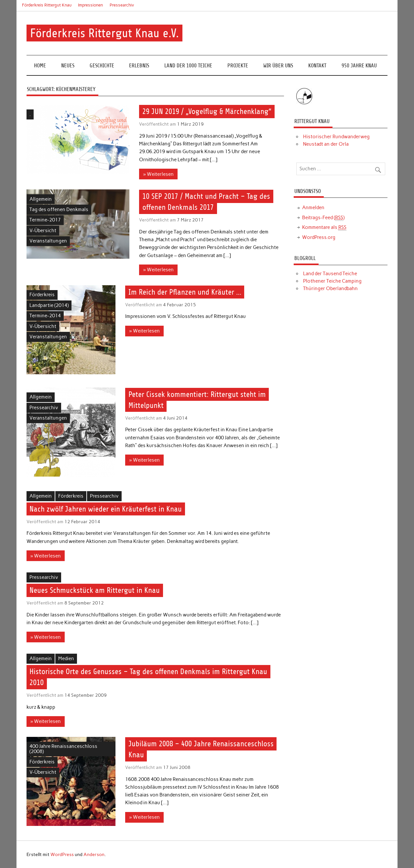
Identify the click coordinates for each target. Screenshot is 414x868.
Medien (66, 659)
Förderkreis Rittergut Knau (47, 5)
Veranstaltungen (48, 241)
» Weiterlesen (158, 174)
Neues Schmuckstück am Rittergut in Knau (95, 590)
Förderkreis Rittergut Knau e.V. (104, 33)
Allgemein (41, 199)
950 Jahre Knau (359, 66)
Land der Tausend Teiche (330, 274)
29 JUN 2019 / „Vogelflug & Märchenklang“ (207, 112)
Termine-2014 (45, 316)
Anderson (94, 854)
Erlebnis (139, 66)
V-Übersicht (43, 231)
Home (40, 66)
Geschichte (102, 66)
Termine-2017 (45, 220)
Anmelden (313, 208)
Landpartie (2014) (49, 305)
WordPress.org (319, 237)
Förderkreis (42, 295)
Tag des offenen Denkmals (59, 209)
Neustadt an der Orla (326, 144)
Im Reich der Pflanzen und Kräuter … (185, 292)
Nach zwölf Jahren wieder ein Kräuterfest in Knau (106, 509)
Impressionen (90, 5)
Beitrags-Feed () (323, 218)
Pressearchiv (122, 5)
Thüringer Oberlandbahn (330, 288)
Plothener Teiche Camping (332, 281)
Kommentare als (324, 227)
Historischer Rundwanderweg (336, 137)
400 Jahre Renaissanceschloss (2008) (63, 749)
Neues (68, 66)
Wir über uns (278, 66)
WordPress (62, 854)
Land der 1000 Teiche (188, 66)
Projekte (238, 66)
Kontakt (317, 66)
